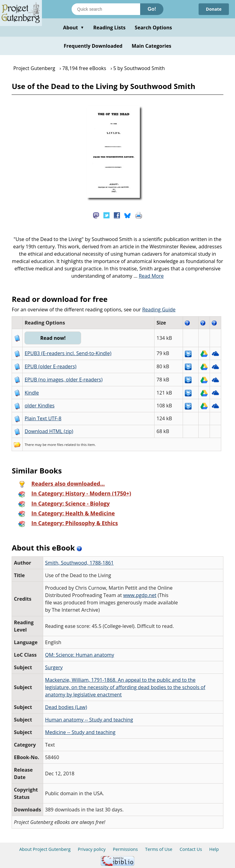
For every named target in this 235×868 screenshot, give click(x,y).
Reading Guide (159, 310)
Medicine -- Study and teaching (80, 732)
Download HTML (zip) (49, 431)
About (74, 28)
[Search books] (106, 9)
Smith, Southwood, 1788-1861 (79, 563)
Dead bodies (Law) (66, 707)
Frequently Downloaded (93, 46)
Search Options (153, 28)
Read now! (53, 338)
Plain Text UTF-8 (43, 418)
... (149, 276)
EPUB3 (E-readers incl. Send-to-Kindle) (68, 353)
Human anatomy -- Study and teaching (89, 720)
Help (214, 849)
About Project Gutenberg (45, 849)
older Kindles (39, 406)
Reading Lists (110, 28)
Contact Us (191, 849)
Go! (152, 9)
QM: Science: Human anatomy (80, 655)
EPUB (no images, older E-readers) (63, 380)
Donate (214, 9)
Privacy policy (92, 849)
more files (55, 445)
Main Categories (151, 46)
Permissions (125, 849)
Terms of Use (159, 849)
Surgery (54, 667)
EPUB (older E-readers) (50, 366)
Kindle (32, 393)
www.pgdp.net (140, 595)
